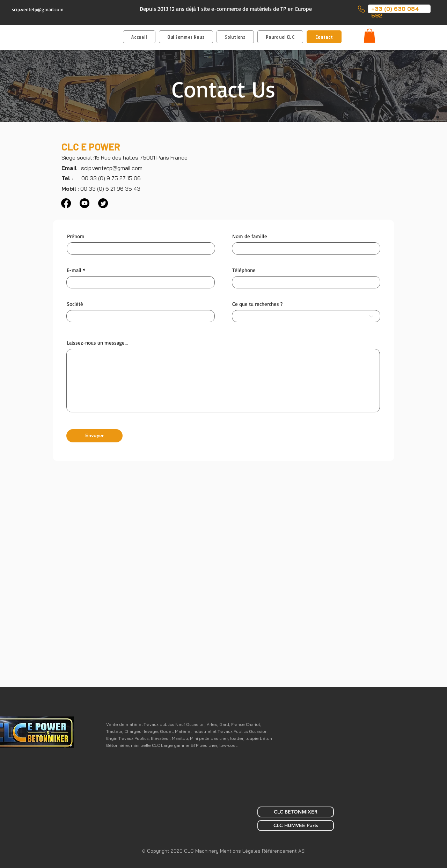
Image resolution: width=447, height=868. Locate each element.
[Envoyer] (94, 436)
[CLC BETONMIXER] (296, 812)
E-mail (74, 270)
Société (75, 304)
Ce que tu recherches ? (257, 304)
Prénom (76, 236)
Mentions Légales (241, 851)
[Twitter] (103, 203)
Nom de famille (250, 236)
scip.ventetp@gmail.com (38, 9)
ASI (302, 851)
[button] (235, 37)
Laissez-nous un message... (97, 343)
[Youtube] (85, 203)
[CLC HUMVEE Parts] (296, 826)
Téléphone (244, 270)
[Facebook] (66, 203)
